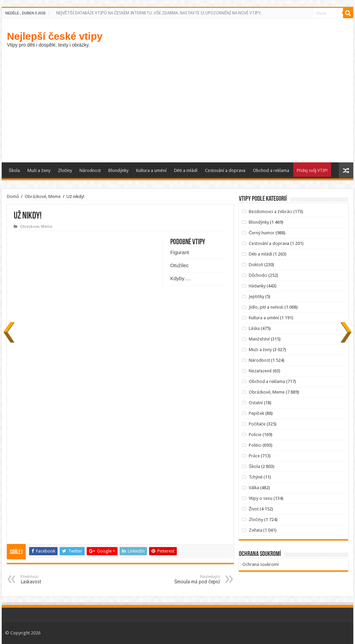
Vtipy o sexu (261, 498)
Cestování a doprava (225, 170)
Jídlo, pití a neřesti (266, 307)
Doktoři (256, 265)
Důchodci (258, 275)
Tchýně (256, 477)
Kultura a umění (151, 170)
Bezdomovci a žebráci (271, 212)
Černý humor (262, 233)
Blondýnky (118, 170)
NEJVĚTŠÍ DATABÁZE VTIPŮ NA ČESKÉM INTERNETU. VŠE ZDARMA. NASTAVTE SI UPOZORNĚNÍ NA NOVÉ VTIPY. (159, 13)
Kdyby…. (181, 278)
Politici (255, 445)
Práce (254, 456)
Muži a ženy (39, 170)
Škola (14, 170)
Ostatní (256, 403)
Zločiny (65, 170)
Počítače (257, 424)
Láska (254, 328)
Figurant (180, 252)
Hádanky (257, 286)
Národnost (90, 170)
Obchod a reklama (271, 170)
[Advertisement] (177, 104)
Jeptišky (256, 296)
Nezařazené (260, 371)
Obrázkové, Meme (43, 196)
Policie (255, 435)
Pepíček (256, 413)
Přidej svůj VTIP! (312, 170)
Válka (254, 488)
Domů (13, 196)
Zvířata (255, 530)
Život (254, 509)
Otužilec (180, 265)
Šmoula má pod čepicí (185, 579)
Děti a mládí (186, 170)
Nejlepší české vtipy (55, 36)
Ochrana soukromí (260, 564)
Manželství (259, 339)
